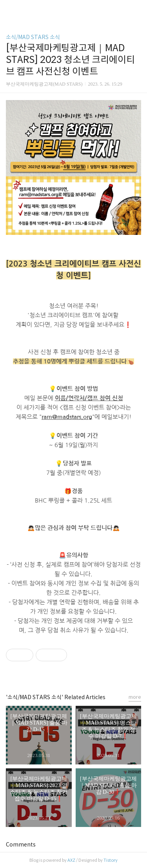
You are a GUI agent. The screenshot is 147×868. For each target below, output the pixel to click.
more (135, 697)
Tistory (111, 860)
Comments (21, 845)
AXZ (71, 860)
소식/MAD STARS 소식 (33, 37)
